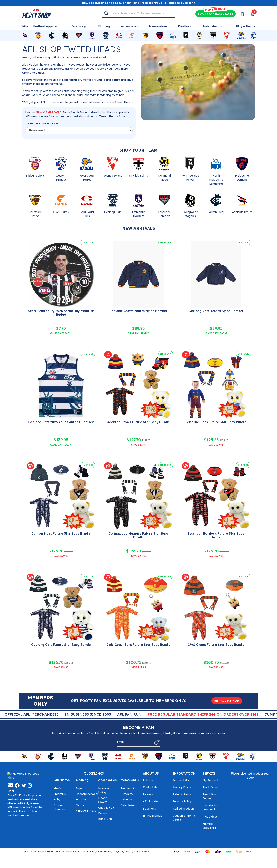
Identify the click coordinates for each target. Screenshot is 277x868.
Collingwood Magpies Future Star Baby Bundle (138, 535)
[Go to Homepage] (36, 13)
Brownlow (127, 794)
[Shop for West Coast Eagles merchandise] (241, 36)
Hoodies (81, 800)
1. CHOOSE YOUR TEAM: (42, 124)
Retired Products (184, 809)
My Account (210, 780)
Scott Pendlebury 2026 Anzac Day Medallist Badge (61, 313)
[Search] (106, 13)
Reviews (148, 794)
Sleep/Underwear (87, 794)
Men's (57, 788)
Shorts (80, 805)
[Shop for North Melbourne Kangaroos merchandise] (173, 36)
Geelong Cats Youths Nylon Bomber (216, 311)
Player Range (246, 26)
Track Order (210, 787)
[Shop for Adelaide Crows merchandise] (25, 36)
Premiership (128, 788)
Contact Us (150, 787)
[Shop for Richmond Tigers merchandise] (199, 36)
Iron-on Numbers (59, 807)
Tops (79, 788)
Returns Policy (182, 794)
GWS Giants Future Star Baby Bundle (216, 645)
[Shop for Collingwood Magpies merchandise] (65, 36)
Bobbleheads (212, 26)
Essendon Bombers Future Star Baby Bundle (216, 535)
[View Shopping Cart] (250, 14)
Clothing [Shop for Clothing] (104, 26)
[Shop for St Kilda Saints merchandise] (213, 36)
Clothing (82, 780)
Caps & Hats (106, 808)
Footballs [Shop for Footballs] (185, 26)
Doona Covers (103, 800)
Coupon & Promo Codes (184, 818)
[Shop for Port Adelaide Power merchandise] (186, 36)
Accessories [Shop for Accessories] (129, 26)
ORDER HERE (131, 3)
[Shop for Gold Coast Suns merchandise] (119, 36)
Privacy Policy (182, 787)
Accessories (107, 780)
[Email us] (11, 816)
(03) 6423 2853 (36, 95)
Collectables (128, 805)
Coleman (126, 800)
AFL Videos (210, 817)
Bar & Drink (106, 819)
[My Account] (240, 14)
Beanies (103, 813)
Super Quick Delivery (28, 714)
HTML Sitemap (153, 816)
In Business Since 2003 (140, 714)
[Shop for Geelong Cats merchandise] (106, 36)
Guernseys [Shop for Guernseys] (79, 26)
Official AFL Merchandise (84, 714)
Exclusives (216, 14)
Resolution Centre (209, 796)
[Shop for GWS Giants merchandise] (133, 36)
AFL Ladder (151, 801)
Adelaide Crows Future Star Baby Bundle (138, 422)
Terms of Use (181, 780)
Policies (148, 780)
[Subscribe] (156, 742)
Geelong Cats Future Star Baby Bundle (61, 645)
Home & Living (104, 790)
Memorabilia (130, 780)
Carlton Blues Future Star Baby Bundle (61, 533)
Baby (57, 800)
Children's (60, 794)
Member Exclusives (209, 826)
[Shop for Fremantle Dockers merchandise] (92, 36)
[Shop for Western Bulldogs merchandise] (254, 36)
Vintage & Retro (86, 811)
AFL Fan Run (181, 714)
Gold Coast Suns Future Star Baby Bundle (138, 645)
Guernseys (62, 780)
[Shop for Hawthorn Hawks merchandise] (146, 36)
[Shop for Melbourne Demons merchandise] (160, 36)
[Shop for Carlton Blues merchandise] (52, 36)
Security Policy (182, 801)
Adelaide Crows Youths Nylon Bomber (138, 311)
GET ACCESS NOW (227, 701)
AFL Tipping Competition (210, 807)
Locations (149, 809)
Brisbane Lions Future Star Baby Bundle (216, 422)
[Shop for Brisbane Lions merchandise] (38, 36)
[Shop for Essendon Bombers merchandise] (79, 36)
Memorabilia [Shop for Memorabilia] (158, 26)
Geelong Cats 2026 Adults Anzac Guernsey (61, 422)
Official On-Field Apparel (40, 26)
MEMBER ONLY (216, 9)
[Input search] (143, 13)
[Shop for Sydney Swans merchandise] (227, 36)
